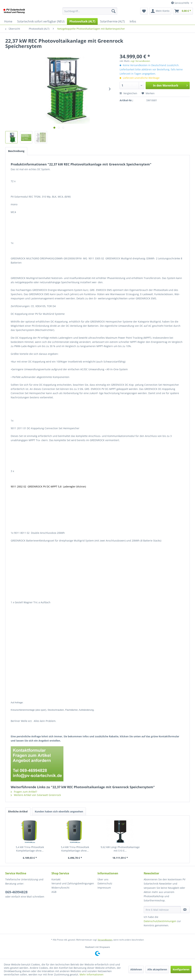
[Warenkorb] (183, 11)
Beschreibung (16, 151)
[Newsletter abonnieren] (185, 910)
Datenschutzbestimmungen (160, 921)
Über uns (103, 879)
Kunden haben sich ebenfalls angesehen (59, 811)
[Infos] (133, 21)
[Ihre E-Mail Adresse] (162, 910)
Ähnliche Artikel (18, 811)
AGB (54, 892)
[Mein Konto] (160, 11)
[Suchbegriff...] (90, 11)
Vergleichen (128, 93)
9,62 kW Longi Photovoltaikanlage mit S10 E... (120, 849)
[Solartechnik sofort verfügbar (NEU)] (41, 21)
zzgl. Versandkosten (140, 61)
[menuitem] (90, 11)
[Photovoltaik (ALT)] (82, 21)
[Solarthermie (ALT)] (112, 21)
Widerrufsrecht (60, 888)
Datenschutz (105, 883)
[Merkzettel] (144, 11)
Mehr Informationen (92, 974)
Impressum (104, 888)
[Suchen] (113, 11)
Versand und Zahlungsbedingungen (73, 883)
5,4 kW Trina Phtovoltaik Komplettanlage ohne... (30, 849)
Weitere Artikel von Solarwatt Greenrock (36, 795)
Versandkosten (105, 940)
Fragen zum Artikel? (24, 792)
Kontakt (56, 879)
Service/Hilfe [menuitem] (181, 3)
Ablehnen (136, 969)
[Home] (8, 21)
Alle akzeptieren (157, 969)
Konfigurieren (181, 969)
